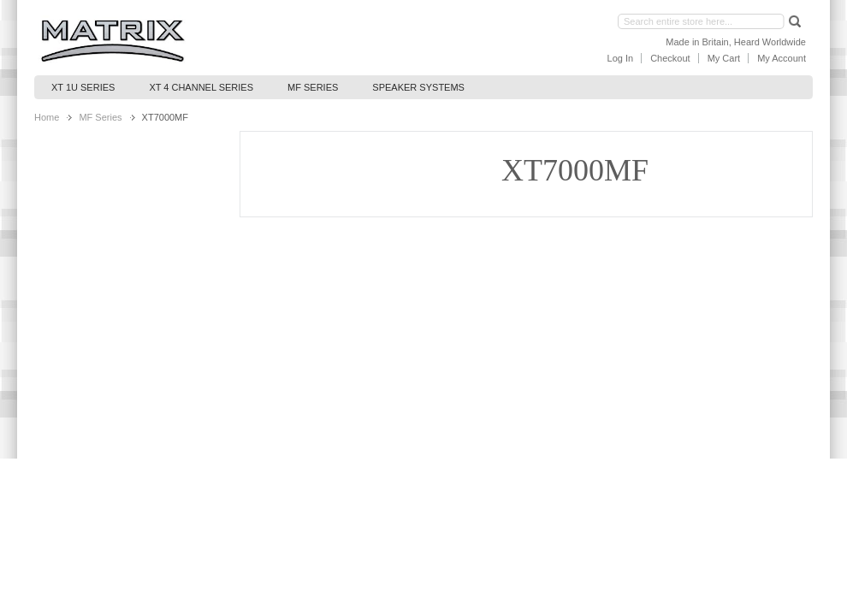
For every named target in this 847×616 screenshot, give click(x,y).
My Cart (724, 58)
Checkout (670, 58)
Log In (621, 58)
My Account (782, 58)
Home (47, 117)
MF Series (100, 117)
